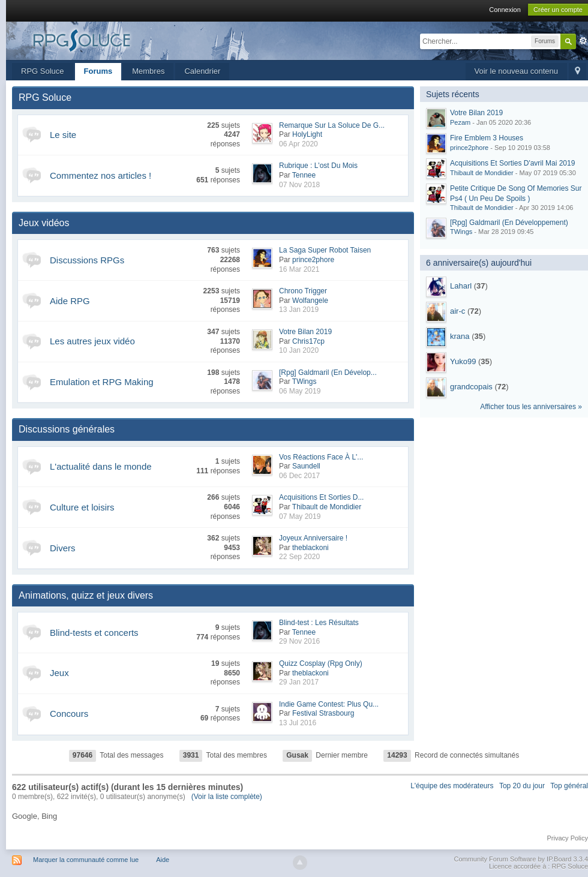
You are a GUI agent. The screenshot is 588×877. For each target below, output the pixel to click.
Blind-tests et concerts (94, 633)
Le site (63, 135)
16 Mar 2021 (299, 269)
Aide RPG (70, 301)
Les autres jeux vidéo (92, 341)
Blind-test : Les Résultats (319, 623)
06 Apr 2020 (298, 144)
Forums (98, 71)
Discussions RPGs (87, 260)
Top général (569, 786)
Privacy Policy (568, 838)
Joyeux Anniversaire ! (313, 538)
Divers (63, 548)
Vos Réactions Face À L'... (321, 457)
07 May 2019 (300, 516)
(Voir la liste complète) (227, 797)
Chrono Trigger (303, 291)
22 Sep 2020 (299, 557)
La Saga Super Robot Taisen (325, 250)
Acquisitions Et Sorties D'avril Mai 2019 (512, 163)
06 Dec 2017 (299, 476)
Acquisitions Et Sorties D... (321, 497)
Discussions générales (67, 429)
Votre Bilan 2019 (305, 332)
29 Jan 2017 (299, 682)
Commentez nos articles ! (100, 175)
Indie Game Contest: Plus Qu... (329, 704)
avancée (583, 41)
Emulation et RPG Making (102, 382)
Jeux (59, 673)
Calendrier (202, 71)
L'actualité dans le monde (101, 466)
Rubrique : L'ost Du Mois (318, 166)
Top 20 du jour (522, 786)
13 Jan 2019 (299, 310)
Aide (163, 860)
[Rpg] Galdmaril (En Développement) (509, 223)
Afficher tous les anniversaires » (531, 407)
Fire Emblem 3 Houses (487, 138)
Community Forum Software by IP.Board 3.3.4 (521, 859)
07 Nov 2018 (299, 185)
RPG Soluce (43, 71)
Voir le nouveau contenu (517, 71)
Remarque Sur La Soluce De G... (332, 125)
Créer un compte (558, 10)
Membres (148, 71)
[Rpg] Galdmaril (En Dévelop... (328, 373)
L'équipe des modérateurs (452, 786)
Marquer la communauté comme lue (86, 860)
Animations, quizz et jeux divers (86, 595)
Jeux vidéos (44, 223)
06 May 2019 (300, 391)
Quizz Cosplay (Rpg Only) (321, 663)
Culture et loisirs (82, 507)
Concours (69, 714)
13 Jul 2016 (298, 723)
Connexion (505, 10)
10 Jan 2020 (299, 350)
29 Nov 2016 (299, 641)
